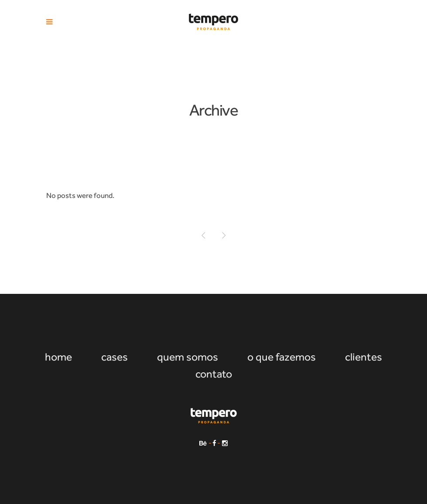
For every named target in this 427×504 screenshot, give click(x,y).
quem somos (188, 357)
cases (114, 357)
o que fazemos (282, 357)
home (58, 357)
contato (214, 374)
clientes (364, 357)
